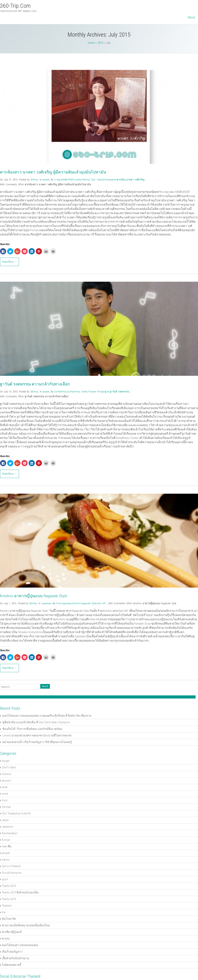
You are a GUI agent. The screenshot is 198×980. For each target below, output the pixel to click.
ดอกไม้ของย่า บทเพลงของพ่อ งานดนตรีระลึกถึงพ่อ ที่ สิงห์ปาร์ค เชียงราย (47, 716)
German (6, 807)
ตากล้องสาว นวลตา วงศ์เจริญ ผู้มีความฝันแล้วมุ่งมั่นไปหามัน (53, 172)
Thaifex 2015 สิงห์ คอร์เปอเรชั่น (20, 892)
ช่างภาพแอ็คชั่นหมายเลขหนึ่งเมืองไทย (26, 925)
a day (57, 180)
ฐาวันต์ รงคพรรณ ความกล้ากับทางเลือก (35, 384)
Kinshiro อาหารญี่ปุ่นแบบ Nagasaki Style (34, 596)
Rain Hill (101, 603)
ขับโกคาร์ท (9, 919)
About (191, 17)
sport (5, 879)
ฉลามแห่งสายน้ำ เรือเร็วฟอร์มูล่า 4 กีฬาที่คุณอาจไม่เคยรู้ (37, 742)
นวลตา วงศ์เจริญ (135, 180)
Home (91, 43)
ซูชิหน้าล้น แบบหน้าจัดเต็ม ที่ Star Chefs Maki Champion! (36, 722)
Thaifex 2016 (9, 899)
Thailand (6, 906)
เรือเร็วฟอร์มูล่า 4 (12, 952)
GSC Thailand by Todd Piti (16, 814)
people (46, 180)
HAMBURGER (67, 180)
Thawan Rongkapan (99, 392)
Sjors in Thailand (11, 866)
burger (6, 761)
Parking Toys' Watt (92, 180)
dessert (6, 781)
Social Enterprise (12, 873)
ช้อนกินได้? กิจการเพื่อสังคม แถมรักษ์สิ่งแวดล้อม (32, 729)
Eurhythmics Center (77, 392)
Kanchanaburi (10, 833)
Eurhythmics (61, 392)
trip (4, 912)
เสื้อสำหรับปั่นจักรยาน (15, 958)
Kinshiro (76, 603)
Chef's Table (9, 767)
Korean (6, 840)
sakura (6, 860)
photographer (109, 180)
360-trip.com (15, 6)
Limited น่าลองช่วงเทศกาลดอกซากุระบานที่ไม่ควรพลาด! (37, 735)
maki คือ (7, 846)
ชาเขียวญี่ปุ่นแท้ (12, 932)
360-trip (34, 180)
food (58, 603)
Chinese (6, 774)
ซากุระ (6, 939)
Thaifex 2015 (9, 886)
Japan (5, 820)
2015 (100, 43)
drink (5, 787)
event (5, 794)
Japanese (46, 603)
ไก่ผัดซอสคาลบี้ (12, 965)
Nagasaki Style (88, 603)
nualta (78, 180)
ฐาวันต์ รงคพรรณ (119, 392)
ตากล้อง (121, 180)
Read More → (9, 262)
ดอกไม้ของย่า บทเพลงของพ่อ (20, 945)
